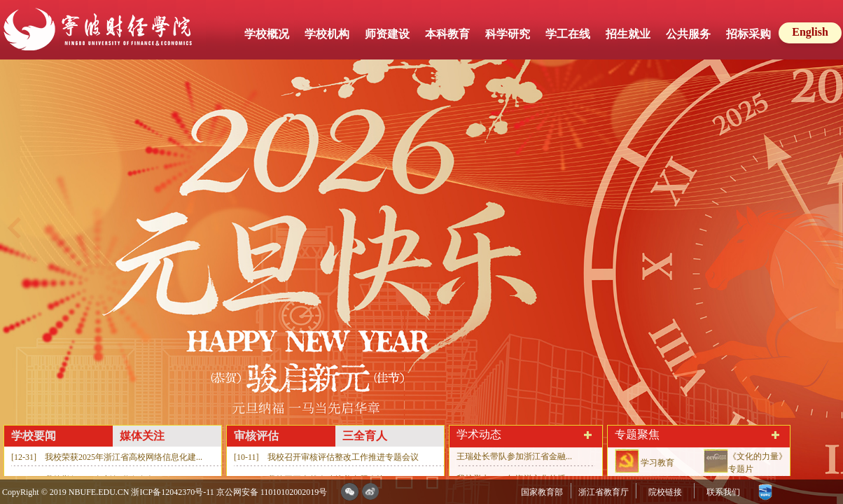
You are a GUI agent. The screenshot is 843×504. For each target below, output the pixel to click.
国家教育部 (542, 492)
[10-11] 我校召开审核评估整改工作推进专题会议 (326, 457)
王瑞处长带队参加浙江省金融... (514, 456)
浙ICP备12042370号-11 (172, 492)
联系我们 (723, 492)
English (810, 32)
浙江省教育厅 (604, 492)
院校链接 (665, 492)
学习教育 (657, 463)
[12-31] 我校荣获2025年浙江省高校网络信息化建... (107, 457)
